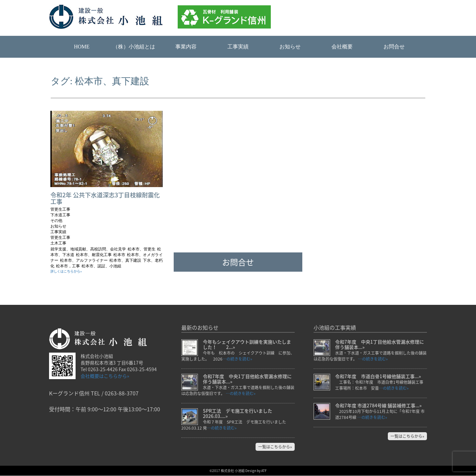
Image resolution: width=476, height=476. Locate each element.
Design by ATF (256, 471)
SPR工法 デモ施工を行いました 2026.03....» (240, 414)
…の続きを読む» (237, 359)
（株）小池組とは (134, 47)
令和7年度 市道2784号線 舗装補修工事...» (378, 406)
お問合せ (394, 47)
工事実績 (238, 47)
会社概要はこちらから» (105, 376)
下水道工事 (60, 215)
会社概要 (342, 47)
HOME (82, 47)
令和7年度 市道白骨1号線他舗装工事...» (378, 376)
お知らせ (290, 47)
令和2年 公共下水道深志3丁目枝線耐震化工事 (105, 198)
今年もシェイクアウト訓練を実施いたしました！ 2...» (247, 345)
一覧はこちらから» (275, 447)
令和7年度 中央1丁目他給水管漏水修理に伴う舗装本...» (247, 379)
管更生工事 (60, 209)
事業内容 (186, 47)
